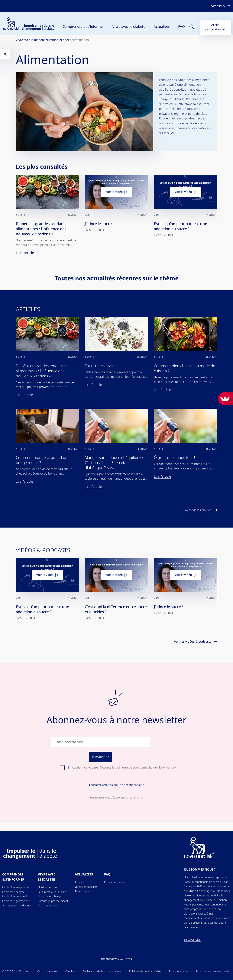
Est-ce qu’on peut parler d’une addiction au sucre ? (180, 226)
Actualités (162, 27)
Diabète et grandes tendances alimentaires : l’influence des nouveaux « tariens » (43, 229)
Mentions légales (47, 971)
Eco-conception (178, 971)
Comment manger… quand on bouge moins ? (42, 460)
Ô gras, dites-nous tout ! (174, 458)
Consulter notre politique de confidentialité (116, 785)
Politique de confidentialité (145, 971)
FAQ (181, 27)
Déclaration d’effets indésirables (102, 971)
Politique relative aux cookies (213, 971)
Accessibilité (221, 6)
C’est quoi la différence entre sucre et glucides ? (116, 609)
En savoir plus (192, 940)
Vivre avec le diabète (129, 27)
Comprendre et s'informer (84, 27)
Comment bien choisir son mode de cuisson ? (184, 368)
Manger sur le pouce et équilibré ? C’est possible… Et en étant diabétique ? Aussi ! (114, 463)
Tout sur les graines (102, 366)
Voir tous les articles (198, 510)
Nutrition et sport (58, 40)
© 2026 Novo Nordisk (15, 971)
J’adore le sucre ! (99, 224)
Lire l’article (25, 253)
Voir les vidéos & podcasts (193, 642)
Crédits (70, 971)
